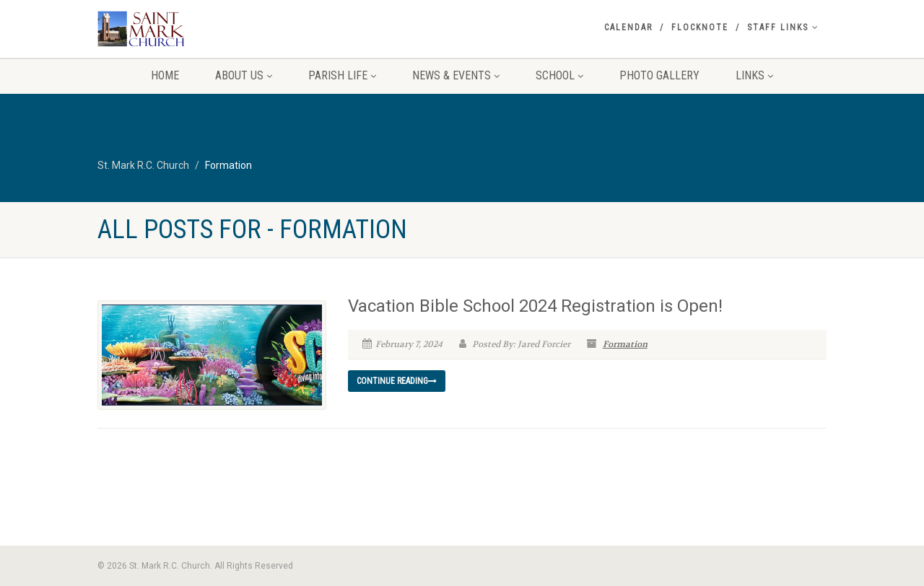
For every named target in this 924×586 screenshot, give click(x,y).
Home (165, 75)
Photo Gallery (659, 75)
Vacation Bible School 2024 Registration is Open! (535, 306)
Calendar (628, 27)
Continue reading (397, 381)
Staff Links (783, 27)
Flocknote (700, 27)
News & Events (456, 75)
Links (754, 75)
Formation (625, 344)
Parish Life (342, 75)
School (559, 75)
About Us (244, 75)
